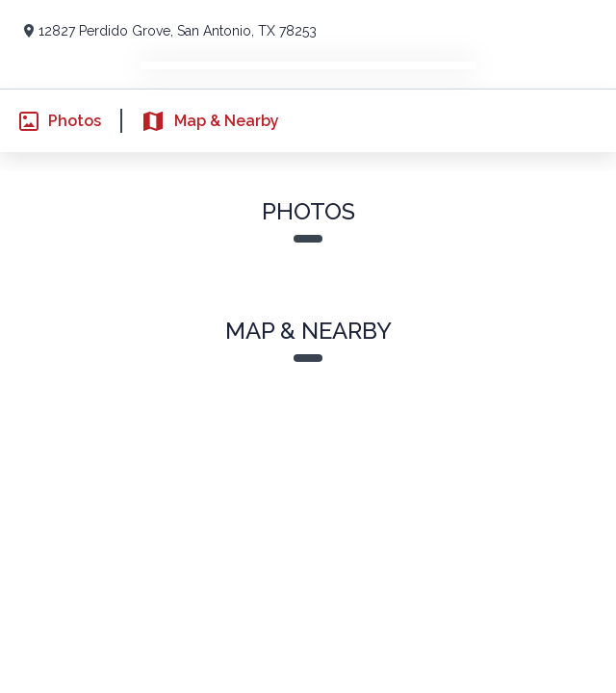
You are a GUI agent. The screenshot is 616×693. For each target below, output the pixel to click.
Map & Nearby (199, 121)
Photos (51, 121)
